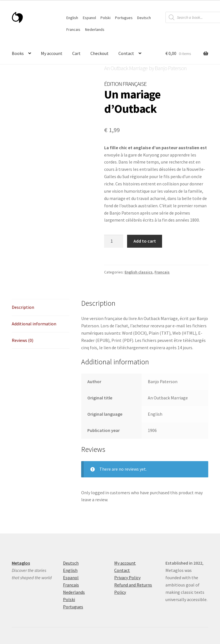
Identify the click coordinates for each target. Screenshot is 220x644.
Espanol (89, 18)
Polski (106, 18)
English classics (139, 272)
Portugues (124, 18)
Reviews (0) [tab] (23, 340)
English (72, 18)
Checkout (100, 53)
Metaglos (21, 563)
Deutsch (144, 18)
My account (52, 53)
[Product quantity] (114, 241)
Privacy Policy (127, 578)
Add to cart (145, 241)
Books (18, 53)
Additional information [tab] (34, 324)
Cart (76, 53)
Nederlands (95, 29)
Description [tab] (23, 307)
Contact (126, 53)
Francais (73, 29)
